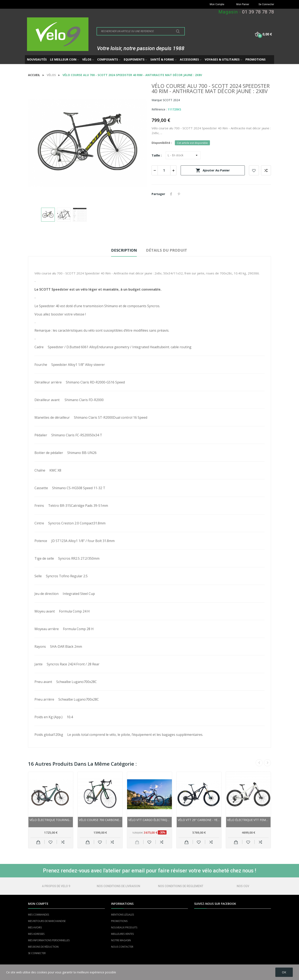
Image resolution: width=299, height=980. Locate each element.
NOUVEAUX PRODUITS (124, 927)
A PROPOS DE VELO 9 (56, 886)
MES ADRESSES (36, 934)
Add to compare (266, 170)
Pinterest (179, 194)
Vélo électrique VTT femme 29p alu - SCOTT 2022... (248, 820)
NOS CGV (243, 886)
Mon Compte (217, 4)
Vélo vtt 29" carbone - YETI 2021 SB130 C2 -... (199, 820)
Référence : (159, 109)
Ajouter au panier (213, 170)
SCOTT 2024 (171, 100)
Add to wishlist (254, 170)
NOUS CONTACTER (122, 947)
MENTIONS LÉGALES (123, 915)
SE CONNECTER (37, 953)
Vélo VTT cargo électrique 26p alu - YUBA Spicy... (149, 820)
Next (267, 763)
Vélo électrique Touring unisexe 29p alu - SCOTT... (51, 820)
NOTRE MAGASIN (121, 940)
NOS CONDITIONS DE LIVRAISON (118, 886)
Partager (171, 194)
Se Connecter (266, 4)
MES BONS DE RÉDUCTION (43, 947)
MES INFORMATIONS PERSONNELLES (49, 940)
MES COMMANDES (39, 915)
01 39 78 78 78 (258, 12)
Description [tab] (124, 250)
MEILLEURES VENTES (122, 934)
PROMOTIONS (119, 921)
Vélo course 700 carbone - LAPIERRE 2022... (100, 820)
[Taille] (183, 155)
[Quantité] (164, 170)
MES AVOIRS (35, 927)
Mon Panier (243, 4)
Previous (259, 763)
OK (284, 972)
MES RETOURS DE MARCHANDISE (47, 921)
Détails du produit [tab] (167, 250)
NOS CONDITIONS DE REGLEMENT (181, 886)
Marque (157, 100)
